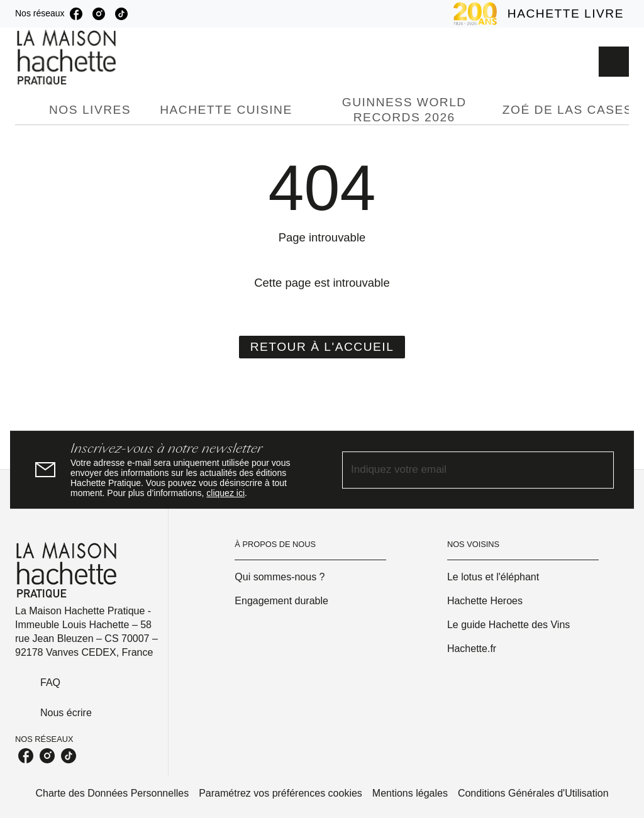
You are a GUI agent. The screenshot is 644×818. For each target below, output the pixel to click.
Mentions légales (410, 793)
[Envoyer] (599, 470)
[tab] (28, 110)
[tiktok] (121, 14)
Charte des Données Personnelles (112, 793)
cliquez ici (225, 493)
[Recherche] (614, 62)
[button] (322, 347)
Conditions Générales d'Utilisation (533, 793)
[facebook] (76, 14)
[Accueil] (68, 58)
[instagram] (99, 14)
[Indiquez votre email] (462, 470)
